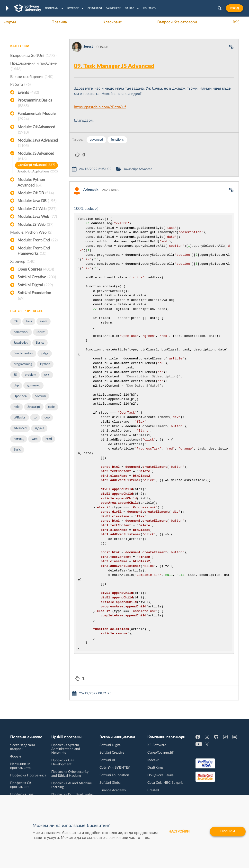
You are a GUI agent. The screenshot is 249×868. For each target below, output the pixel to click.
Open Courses (36, 269)
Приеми (228, 832)
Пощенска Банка (160, 775)
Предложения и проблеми (34, 67)
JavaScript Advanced (36, 165)
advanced (20, 428)
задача (39, 428)
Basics (40, 343)
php (16, 386)
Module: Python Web (31, 232)
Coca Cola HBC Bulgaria (165, 783)
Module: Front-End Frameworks (34, 251)
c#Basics (20, 418)
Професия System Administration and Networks (66, 749)
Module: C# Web (37, 209)
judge (45, 353)
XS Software (157, 745)
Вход (235, 8)
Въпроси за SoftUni (33, 56)
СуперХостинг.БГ (161, 753)
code (51, 407)
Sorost (88, 47)
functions (117, 140)
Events (28, 93)
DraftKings (155, 768)
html (49, 439)
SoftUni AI (107, 760)
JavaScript (21, 343)
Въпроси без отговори (177, 22)
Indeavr (153, 760)
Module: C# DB (36, 193)
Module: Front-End (38, 240)
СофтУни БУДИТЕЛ (115, 768)
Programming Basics (35, 103)
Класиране (112, 22)
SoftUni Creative (37, 277)
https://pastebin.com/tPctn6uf (100, 107)
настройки (179, 832)
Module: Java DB (37, 201)
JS (15, 375)
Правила (59, 22)
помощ (19, 439)
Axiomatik (91, 190)
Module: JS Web (35, 225)
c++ (47, 375)
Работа (20, 85)
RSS (236, 22)
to (35, 418)
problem (31, 375)
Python (45, 364)
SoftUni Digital (35, 285)
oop (47, 418)
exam (44, 321)
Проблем (20, 396)
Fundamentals (23, 353)
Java (29, 321)
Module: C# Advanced (36, 130)
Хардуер (23, 262)
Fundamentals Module (36, 117)
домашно (33, 386)
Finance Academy (113, 790)
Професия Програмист (28, 775)
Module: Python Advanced (31, 183)
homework (21, 332)
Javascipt (34, 407)
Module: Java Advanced (38, 144)
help (17, 407)
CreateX (153, 790)
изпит (41, 332)
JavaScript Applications (38, 172)
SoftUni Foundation (34, 296)
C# (16, 321)
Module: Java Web (37, 217)
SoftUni (40, 396)
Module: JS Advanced (36, 157)
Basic (17, 450)
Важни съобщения (32, 77)
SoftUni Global (110, 783)
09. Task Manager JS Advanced (114, 66)
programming (23, 364)
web (35, 439)
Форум (10, 22)
